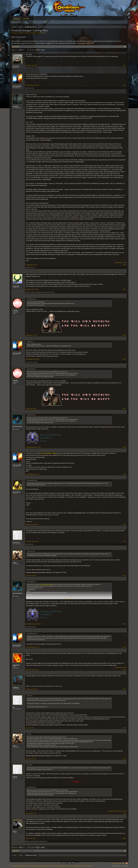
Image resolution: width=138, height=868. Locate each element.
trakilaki (15, 311)
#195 (124, 670)
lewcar (15, 831)
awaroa (15, 777)
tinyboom (38, 292)
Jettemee (28, 292)
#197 (124, 728)
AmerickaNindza (17, 427)
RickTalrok (37, 33)
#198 (124, 759)
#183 (124, 265)
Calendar (26, 19)
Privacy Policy (125, 866)
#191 (124, 541)
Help (120, 863)
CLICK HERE (90, 43)
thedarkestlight (34, 841)
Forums (17, 19)
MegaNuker (16, 665)
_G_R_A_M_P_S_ (29, 362)
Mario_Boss (28, 627)
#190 (124, 525)
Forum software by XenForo (24, 866)
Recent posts (16, 22)
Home (124, 863)
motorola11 (16, 542)
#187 (124, 409)
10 (38, 50)
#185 (124, 335)
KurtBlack (16, 106)
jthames (27, 88)
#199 (124, 813)
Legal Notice (115, 863)
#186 (124, 359)
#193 (124, 624)
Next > (43, 50)
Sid (14, 707)
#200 (124, 838)
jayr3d (41, 841)
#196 (124, 689)
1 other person (47, 292)
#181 (124, 65)
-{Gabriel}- (28, 268)
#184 (124, 289)
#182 (124, 85)
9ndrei (27, 544)
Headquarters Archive (24, 33)
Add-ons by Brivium (80, 866)
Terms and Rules (116, 866)
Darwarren (16, 66)
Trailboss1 (33, 292)
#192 (124, 575)
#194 (124, 647)
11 (40, 50)
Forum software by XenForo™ (51, 866)
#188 (124, 447)
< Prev (20, 50)
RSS (127, 863)
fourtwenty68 (17, 86)
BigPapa (27, 841)
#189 (124, 474)
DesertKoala (16, 492)
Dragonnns (16, 286)
